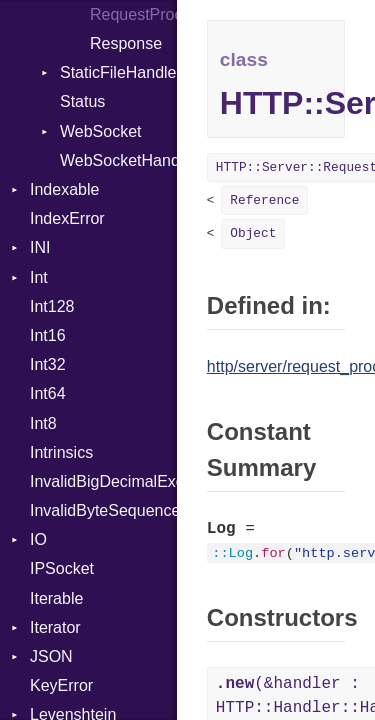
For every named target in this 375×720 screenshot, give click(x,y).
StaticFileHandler (118, 72)
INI (40, 247)
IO (38, 539)
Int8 (43, 423)
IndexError (67, 218)
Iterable (56, 598)
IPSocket (62, 568)
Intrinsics (61, 452)
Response (126, 43)
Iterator (55, 627)
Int (39, 277)
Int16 (48, 335)
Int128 (52, 306)
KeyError (61, 685)
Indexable (64, 189)
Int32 (48, 364)
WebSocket (101, 131)
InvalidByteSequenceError (103, 510)
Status (82, 101)
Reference (264, 200)
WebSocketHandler (118, 160)
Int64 (48, 393)
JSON (51, 656)
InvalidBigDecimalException (103, 481)
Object (253, 233)
